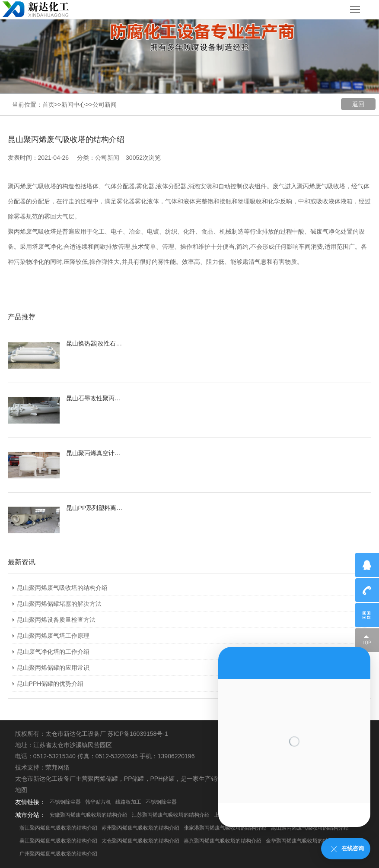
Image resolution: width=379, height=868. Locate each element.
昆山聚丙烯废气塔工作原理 (53, 636)
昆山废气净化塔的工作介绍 (53, 652)
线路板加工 (128, 802)
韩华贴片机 (98, 802)
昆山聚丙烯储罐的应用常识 (53, 668)
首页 (48, 105)
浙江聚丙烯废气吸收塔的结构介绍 (58, 828)
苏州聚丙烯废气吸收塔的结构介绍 (140, 828)
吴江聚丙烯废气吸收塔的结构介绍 (58, 841)
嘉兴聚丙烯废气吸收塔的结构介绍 (223, 841)
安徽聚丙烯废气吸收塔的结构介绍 (89, 815)
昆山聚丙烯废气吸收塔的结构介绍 (62, 588)
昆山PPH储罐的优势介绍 (50, 684)
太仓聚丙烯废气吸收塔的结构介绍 (140, 841)
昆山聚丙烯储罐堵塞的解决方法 (59, 604)
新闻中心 (73, 105)
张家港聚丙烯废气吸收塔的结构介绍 (225, 828)
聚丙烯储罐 (103, 779)
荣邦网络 (57, 767)
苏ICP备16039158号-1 (138, 734)
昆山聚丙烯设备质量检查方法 (56, 620)
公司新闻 (105, 105)
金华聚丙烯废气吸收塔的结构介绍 (305, 841)
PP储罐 (134, 779)
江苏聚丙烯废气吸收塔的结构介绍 (171, 815)
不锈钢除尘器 (65, 802)
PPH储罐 (163, 779)
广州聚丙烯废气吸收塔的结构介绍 (58, 854)
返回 (358, 104)
